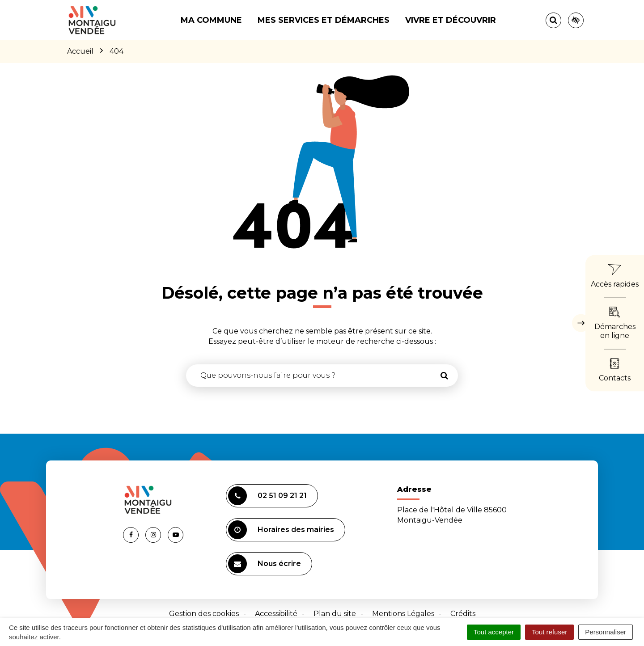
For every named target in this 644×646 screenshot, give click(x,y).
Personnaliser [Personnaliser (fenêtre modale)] (606, 632)
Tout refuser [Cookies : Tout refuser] (549, 632)
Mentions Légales (403, 614)
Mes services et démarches (324, 20)
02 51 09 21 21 (267, 496)
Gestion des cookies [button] (204, 614)
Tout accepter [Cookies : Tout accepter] (494, 632)
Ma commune (211, 20)
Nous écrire (265, 564)
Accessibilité (276, 614)
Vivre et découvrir (451, 20)
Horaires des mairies (281, 530)
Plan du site (335, 614)
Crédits (463, 614)
